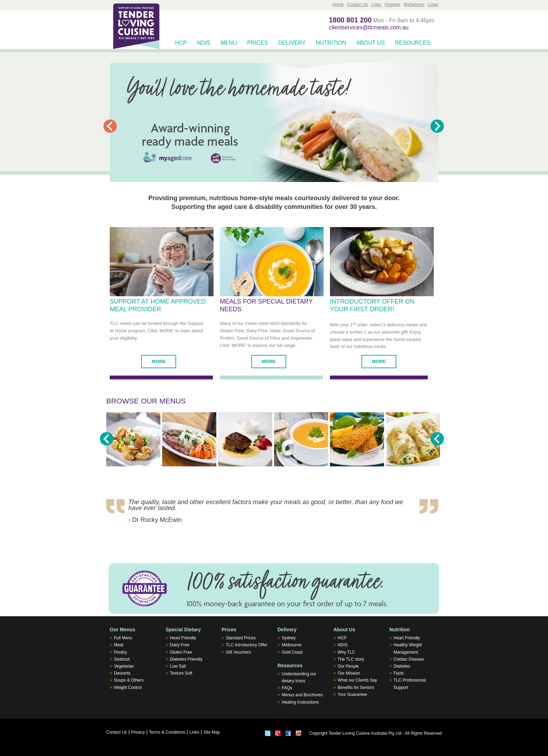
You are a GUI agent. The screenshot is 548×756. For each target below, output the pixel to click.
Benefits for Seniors (356, 688)
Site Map (212, 732)
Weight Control (128, 688)
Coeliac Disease (409, 659)
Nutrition (331, 43)
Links (376, 5)
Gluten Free (181, 652)
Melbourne (292, 645)
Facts (399, 673)
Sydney (289, 638)
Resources (413, 43)
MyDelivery (414, 5)
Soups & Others (129, 680)
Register (393, 5)
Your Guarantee (352, 695)
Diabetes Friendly (186, 659)
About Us (371, 43)
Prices (258, 43)
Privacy (138, 732)
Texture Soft (181, 673)
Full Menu (123, 638)
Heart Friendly (183, 638)
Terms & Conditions (167, 732)
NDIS (204, 43)
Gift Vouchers (238, 652)
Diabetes (402, 666)
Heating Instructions (300, 702)
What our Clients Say (357, 680)
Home (338, 5)
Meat (119, 645)
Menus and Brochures (302, 695)
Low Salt (178, 666)
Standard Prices (241, 638)
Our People (348, 666)
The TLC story (351, 659)
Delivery (292, 43)
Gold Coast (292, 652)
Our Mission (349, 673)
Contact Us (357, 5)
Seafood (122, 659)
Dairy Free (180, 645)
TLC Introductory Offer (247, 645)
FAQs (287, 688)
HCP (181, 43)
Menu (229, 43)
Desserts (122, 673)
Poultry (120, 652)
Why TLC (346, 652)
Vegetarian (124, 666)
